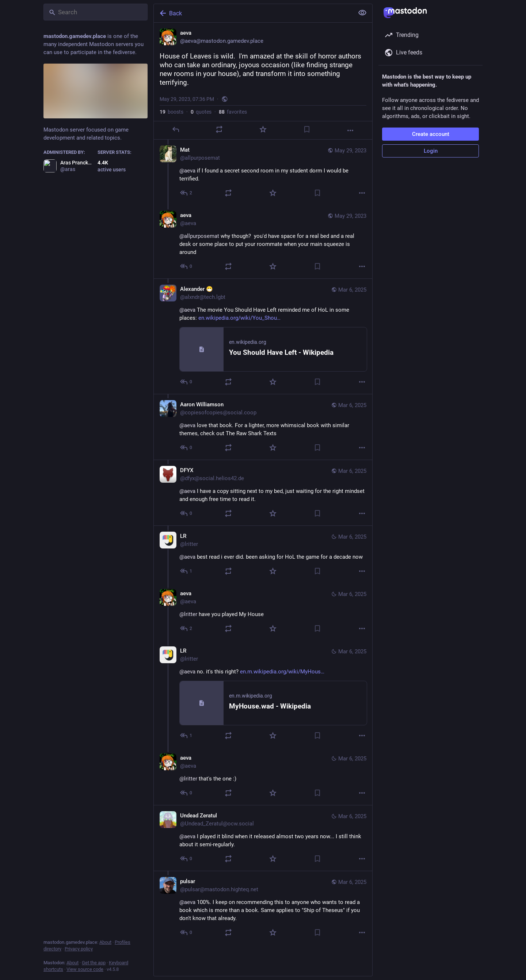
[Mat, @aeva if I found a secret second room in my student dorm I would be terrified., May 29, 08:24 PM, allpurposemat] (263, 172)
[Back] (253, 13)
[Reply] (176, 129)
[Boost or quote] (219, 129)
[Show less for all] (362, 13)
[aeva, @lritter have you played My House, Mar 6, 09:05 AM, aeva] (263, 612)
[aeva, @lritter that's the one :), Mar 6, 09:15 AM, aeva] (263, 776)
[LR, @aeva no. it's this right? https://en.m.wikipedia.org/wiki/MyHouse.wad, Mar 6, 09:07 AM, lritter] (263, 694)
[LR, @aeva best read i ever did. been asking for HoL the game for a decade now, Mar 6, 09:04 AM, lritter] (263, 554)
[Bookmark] (307, 129)
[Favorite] (263, 129)
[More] (350, 130)
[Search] (96, 12)
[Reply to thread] (186, 193)
